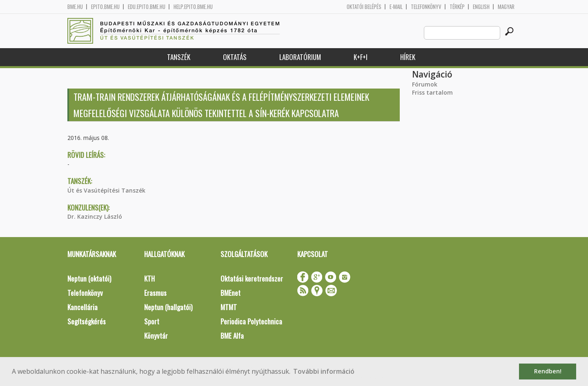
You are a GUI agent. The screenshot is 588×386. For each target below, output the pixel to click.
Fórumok (425, 84)
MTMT (229, 307)
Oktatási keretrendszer (252, 278)
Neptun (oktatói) (89, 278)
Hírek (408, 57)
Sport (152, 321)
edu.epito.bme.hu (147, 7)
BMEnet (231, 293)
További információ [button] (324, 371)
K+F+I (361, 57)
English (481, 7)
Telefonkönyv (426, 7)
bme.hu (75, 7)
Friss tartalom (432, 92)
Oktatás (235, 57)
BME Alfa (232, 336)
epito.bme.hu (105, 7)
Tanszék (179, 57)
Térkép (457, 7)
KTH (149, 278)
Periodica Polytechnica (251, 321)
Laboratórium (300, 57)
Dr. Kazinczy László (95, 216)
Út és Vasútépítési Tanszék (106, 190)
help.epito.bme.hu (193, 7)
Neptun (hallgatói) (168, 307)
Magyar (506, 7)
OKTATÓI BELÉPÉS (364, 7)
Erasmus (155, 293)
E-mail (396, 7)
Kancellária (82, 307)
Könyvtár (156, 336)
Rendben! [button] (548, 371)
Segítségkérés (87, 321)
